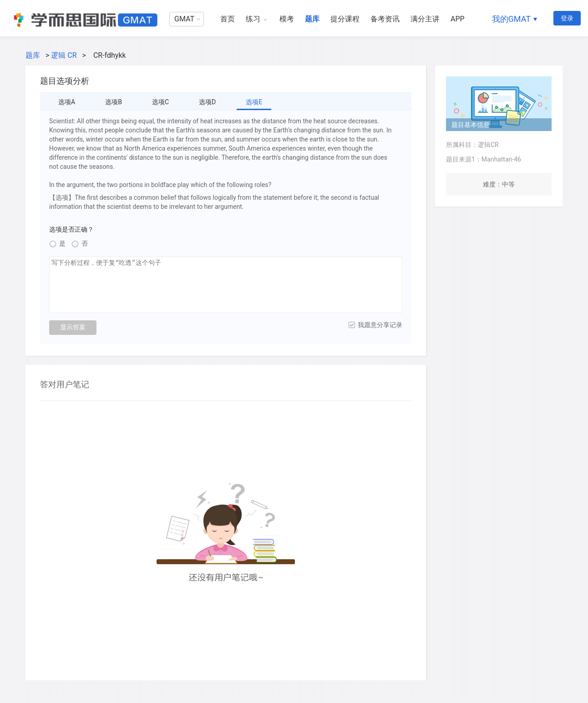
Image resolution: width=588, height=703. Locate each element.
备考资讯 (385, 19)
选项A (67, 102)
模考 (287, 19)
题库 (312, 19)
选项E (254, 102)
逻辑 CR (64, 55)
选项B (114, 102)
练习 (253, 19)
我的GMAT (511, 19)
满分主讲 (425, 19)
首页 (228, 19)
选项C (160, 102)
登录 (567, 18)
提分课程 (345, 19)
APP (458, 19)
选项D (207, 102)
